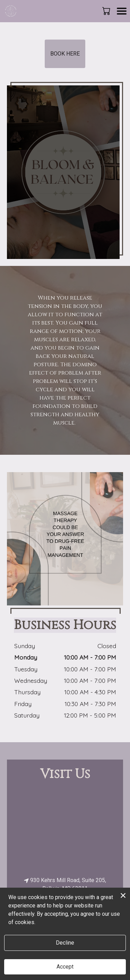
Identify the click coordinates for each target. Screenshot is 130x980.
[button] (107, 11)
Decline (65, 943)
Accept (65, 967)
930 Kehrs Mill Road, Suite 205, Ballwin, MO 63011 (65, 884)
